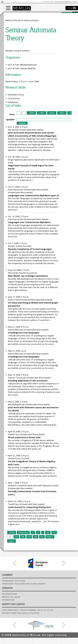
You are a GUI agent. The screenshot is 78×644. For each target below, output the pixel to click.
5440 (37, 139)
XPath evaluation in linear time (24, 495)
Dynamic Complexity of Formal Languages (30, 307)
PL (69, 8)
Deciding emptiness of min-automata (28, 439)
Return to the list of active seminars (22, 78)
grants (11, 59)
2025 (42, 171)
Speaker (10, 178)
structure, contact (45, 24)
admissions (13, 33)
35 (54, 591)
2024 (52, 171)
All (21, 171)
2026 (31, 171)
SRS (46, 43)
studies (11, 15)
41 (42, 595)
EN (74, 8)
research (12, 44)
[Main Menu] (8, 8)
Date (12, 172)
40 (35, 595)
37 (16, 595)
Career (37, 58)
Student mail (41, 52)
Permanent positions (14, 639)
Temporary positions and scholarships (24, 642)
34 (48, 591)
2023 (62, 171)
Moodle (37, 46)
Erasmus (12, 30)
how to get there (44, 22)
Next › (50, 595)
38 (23, 595)
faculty (39, 15)
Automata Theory (16, 153)
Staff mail (39, 55)
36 (10, 595)
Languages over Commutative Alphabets (29, 280)
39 (29, 595)
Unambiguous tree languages (24, 391)
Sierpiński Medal (16, 62)
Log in (75, 1)
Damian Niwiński (28, 126)
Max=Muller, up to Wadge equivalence (28, 334)
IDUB (10, 65)
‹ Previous (23, 591)
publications (14, 56)
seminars (12, 53)
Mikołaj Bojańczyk (28, 123)
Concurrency (14, 156)
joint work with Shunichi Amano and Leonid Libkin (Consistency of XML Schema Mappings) (32, 192)
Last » (12, 599)
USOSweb (38, 43)
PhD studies (13, 27)
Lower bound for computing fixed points (30, 565)
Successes (39, 64)
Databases (13, 160)
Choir (36, 61)
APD (52, 43)
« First (12, 591)
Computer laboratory (45, 49)
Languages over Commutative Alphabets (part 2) (33, 253)
